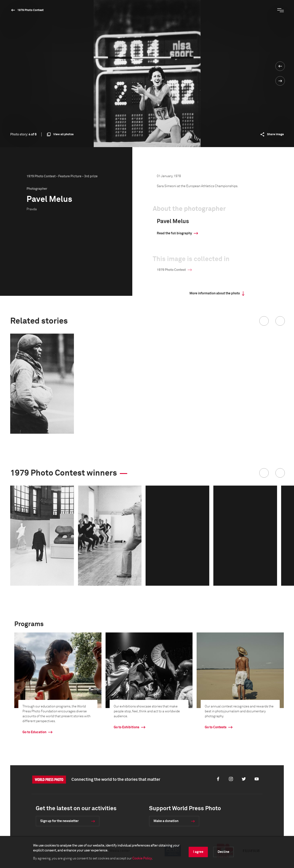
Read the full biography (174, 233)
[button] (264, 321)
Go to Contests (216, 727)
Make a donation (166, 821)
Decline (223, 852)
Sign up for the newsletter (59, 821)
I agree (198, 852)
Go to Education (34, 732)
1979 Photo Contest (31, 10)
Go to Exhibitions (126, 727)
